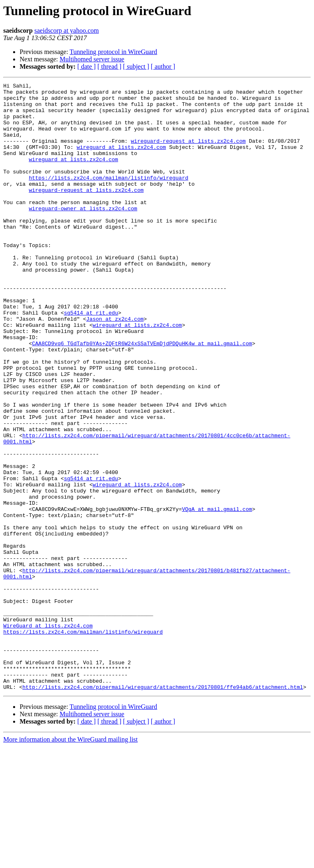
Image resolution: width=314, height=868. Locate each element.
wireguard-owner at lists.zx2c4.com (83, 234)
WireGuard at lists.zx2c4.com (48, 735)
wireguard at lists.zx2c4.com (121, 160)
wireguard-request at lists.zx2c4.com (188, 153)
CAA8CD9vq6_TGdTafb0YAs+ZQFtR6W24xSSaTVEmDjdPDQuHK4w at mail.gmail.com (142, 396)
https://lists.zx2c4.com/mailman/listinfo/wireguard (108, 197)
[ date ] (86, 66)
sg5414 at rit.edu (91, 359)
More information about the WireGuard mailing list (71, 861)
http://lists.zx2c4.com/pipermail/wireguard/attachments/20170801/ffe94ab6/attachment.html (163, 808)
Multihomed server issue (92, 59)
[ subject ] (136, 66)
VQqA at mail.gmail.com (217, 595)
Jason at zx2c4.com (115, 367)
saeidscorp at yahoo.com (67, 30)
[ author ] (163, 66)
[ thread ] (109, 66)
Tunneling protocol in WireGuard (113, 52)
